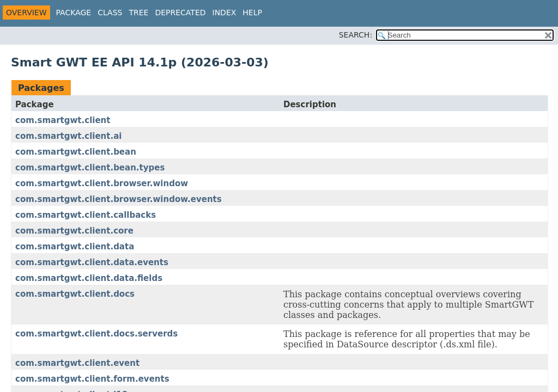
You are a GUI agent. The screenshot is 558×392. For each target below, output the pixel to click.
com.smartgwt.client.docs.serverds (96, 334)
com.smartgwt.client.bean (76, 152)
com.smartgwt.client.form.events (92, 379)
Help (252, 13)
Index (225, 13)
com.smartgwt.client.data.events (92, 262)
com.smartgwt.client (63, 120)
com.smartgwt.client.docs (75, 294)
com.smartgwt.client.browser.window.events (119, 199)
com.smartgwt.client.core (74, 231)
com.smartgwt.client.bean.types (90, 168)
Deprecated (180, 13)
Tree (138, 13)
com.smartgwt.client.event (77, 363)
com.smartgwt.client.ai (68, 136)
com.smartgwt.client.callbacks (86, 215)
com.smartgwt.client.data (75, 247)
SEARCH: (356, 35)
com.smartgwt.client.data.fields (89, 278)
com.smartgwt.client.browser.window (102, 183)
